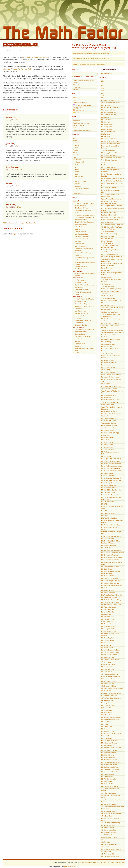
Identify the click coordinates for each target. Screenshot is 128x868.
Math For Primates (80, 232)
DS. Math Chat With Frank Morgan (112, 586)
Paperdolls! (105, 511)
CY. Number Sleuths (107, 648)
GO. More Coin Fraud (108, 236)
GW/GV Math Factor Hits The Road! (112, 217)
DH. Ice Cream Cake (107, 617)
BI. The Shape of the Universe (110, 770)
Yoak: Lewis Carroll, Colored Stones (112, 330)
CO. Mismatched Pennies (109, 681)
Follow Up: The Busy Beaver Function (112, 553)
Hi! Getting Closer (107, 129)
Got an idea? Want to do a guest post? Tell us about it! (91, 59)
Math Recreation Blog (81, 234)
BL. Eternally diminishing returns (111, 762)
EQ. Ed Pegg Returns (108, 502)
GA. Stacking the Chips (108, 344)
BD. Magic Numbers (107, 782)
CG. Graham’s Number (108, 705)
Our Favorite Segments (108, 69)
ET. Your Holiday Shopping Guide (111, 490)
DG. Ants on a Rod (107, 624)
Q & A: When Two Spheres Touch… (112, 471)
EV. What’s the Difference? (109, 485)
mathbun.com (79, 113)
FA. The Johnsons (107, 456)
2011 (103, 84)
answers (79, 179)
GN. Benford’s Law (107, 239)
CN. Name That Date (108, 684)
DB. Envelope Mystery (108, 640)
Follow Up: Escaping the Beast (110, 650)
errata (77, 164)
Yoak (30, 47)
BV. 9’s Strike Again (107, 738)
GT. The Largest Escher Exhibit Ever (112, 225)
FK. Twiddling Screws (108, 430)
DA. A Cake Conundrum (108, 643)
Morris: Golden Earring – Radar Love (112, 181)
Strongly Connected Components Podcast (85, 263)
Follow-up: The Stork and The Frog (112, 693)
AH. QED (104, 840)
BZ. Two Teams (106, 729)
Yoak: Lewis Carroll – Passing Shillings (110, 327)
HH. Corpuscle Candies (108, 132)
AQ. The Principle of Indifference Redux (111, 819)
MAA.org (77, 229)
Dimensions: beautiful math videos (85, 215)
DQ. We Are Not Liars (108, 590)
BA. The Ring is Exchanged (109, 786)
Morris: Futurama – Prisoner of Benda (112, 178)
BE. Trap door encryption (109, 779)
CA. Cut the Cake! (107, 727)
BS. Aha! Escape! (107, 745)
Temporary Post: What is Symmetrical (112, 333)
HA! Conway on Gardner (109, 188)
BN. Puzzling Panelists (108, 757)
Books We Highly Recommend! (82, 130)
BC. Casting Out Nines (108, 784)
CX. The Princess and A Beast (110, 652)
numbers (77, 184)
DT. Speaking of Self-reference (110, 583)
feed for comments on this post (14, 223)
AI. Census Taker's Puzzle (109, 837)
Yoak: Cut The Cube (107, 353)
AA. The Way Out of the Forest (110, 857)
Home (75, 98)
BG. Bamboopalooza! (108, 774)
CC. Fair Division (106, 722)
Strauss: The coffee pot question (111, 144)
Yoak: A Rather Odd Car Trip (110, 402)
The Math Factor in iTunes (82, 105)
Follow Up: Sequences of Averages (112, 466)
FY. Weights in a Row (108, 360)
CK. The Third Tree (107, 691)
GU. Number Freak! (107, 222)
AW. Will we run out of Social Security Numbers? (112, 801)
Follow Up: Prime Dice (108, 612)
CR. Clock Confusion (108, 669)
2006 (103, 96)
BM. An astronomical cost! (109, 760)
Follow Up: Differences (108, 476)
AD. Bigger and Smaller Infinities (111, 849)
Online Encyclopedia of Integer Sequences (84, 250)
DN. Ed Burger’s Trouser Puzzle (111, 598)
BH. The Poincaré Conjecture (110, 772)
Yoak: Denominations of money (15, 51)
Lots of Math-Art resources (83, 227)
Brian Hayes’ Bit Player (82, 208)
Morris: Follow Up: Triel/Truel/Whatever (107, 242)
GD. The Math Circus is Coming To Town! (112, 320)
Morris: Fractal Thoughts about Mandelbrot (110, 171)
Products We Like (78, 128)
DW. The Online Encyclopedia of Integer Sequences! (111, 572)
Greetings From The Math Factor (111, 605)
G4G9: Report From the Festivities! (112, 206)
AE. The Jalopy (106, 847)
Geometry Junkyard (81, 224)
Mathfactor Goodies (79, 126)
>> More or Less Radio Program (84, 203)
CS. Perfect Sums (107, 667)
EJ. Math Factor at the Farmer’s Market (111, 528)
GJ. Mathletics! (106, 284)
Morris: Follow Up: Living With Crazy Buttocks (112, 274)
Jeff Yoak (76, 90)
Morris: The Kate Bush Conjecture (111, 375)
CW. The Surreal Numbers (109, 655)
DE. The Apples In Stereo (109, 629)
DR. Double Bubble (107, 588)
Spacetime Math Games (82, 325)
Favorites (76, 150)
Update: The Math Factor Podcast (111, 199)
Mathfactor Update (107, 165)
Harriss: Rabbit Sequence (109, 411)
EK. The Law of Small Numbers (111, 525)
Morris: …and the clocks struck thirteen (110, 357)
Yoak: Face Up (106, 370)
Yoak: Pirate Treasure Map (109, 234)
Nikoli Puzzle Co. (80, 316)
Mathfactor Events (80, 181)
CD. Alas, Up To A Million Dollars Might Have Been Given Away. (111, 718)
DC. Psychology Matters (108, 638)
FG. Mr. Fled (105, 440)
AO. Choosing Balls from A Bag (111, 823)
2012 (103, 81)
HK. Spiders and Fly (107, 124)
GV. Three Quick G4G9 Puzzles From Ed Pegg (112, 209)
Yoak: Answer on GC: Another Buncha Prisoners (110, 336)
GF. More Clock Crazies (108, 305)
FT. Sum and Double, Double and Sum (111, 380)
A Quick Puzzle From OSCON (20, 44)
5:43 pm (19, 120)
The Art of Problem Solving (83, 292)
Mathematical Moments (82, 237)
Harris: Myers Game (107, 268)
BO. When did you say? (108, 755)
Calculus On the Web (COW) (83, 211)
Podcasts (76, 155)
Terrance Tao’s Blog (81, 267)
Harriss (77, 143)
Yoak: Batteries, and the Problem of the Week (112, 281)
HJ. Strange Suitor (107, 127)
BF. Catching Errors (107, 777)
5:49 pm (19, 146)
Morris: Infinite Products (108, 367)
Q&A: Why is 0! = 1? (107, 715)
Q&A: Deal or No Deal (108, 619)
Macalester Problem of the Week (85, 306)
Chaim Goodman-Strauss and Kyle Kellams (83, 82)
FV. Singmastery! (106, 365)
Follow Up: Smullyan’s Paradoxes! (111, 581)
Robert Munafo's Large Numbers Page (85, 259)
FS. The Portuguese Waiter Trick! (111, 386)
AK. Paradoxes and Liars (109, 832)
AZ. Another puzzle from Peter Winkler (110, 790)
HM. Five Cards (106, 120)
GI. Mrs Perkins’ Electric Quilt (110, 291)
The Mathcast (77, 160)
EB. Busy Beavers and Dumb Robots (112, 557)
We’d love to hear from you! (81, 123)
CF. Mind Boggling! (107, 710)
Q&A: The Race (106, 708)
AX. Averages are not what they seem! (111, 797)
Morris (77, 145)
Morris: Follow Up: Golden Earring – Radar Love (112, 175)
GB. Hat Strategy (106, 342)
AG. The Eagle (106, 842)
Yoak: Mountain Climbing (109, 423)
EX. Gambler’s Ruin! (107, 473)
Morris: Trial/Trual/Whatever (110, 254)
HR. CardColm (106, 105)
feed (77, 108)
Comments (79, 110)
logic (76, 174)
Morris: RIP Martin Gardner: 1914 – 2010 (112, 191)
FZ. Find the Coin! (107, 347)
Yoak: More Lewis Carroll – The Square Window (111, 316)
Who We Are (77, 121)
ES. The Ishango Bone (108, 493)
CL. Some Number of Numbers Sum (112, 689)
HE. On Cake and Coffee (109, 139)
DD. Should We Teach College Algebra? (110, 635)
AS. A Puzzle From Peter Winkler (111, 814)
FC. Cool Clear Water (108, 450)
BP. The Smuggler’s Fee (109, 753)
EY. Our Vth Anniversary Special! (111, 464)
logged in (16, 234)
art (74, 138)
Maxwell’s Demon (80, 244)
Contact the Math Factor (80, 102)
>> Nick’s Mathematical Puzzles (84, 299)
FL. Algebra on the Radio (109, 421)
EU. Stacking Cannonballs (109, 488)
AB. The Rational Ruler (108, 854)
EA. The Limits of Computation (110, 560)
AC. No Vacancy (106, 852)
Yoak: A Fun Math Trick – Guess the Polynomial (112, 408)
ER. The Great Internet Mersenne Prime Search (111, 498)
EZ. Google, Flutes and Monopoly (111, 459)
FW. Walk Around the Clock (109, 363)
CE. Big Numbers (106, 713)
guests (77, 169)
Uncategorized (77, 193)
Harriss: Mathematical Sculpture (111, 400)
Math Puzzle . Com (81, 311)
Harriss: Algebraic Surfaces (109, 426)
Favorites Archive (106, 73)
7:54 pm (19, 170)
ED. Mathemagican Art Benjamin (111, 550)
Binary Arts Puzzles (81, 282)
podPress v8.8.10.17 (72, 867)
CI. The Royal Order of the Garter (111, 698)
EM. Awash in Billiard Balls (109, 518)
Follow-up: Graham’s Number (110, 703)
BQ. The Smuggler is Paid (109, 750)
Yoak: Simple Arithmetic (108, 298)
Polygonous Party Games (109, 213)
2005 (103, 98)
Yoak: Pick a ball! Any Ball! (109, 389)
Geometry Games (80, 334)
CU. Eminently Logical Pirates (110, 660)
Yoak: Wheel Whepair (108, 231)
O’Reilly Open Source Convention (35, 57)
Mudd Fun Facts (80, 246)
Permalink (36, 47)
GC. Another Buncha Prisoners (110, 339)
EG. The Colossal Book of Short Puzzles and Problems (111, 542)
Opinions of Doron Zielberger (83, 253)
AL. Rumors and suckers (109, 830)
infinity (77, 172)
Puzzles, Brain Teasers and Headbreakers (83, 322)
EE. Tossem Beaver (107, 548)
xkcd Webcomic (80, 353)
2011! (103, 162)
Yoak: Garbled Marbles (108, 151)
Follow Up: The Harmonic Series (111, 536)
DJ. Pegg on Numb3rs (108, 610)
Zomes (77, 295)
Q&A (74, 157)
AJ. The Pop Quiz (107, 835)
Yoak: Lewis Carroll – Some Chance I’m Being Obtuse (112, 309)
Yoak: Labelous (106, 384)
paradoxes (78, 186)
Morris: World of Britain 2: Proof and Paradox (112, 350)
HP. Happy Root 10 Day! (109, 112)
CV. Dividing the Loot (108, 657)
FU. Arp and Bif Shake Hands (110, 377)
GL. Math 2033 (106, 270)
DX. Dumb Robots (107, 569)
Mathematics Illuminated (82, 239)
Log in (75, 100)
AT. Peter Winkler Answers (109, 811)
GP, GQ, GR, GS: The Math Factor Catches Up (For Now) (112, 228)
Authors (15, 47)
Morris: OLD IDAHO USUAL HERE (112, 323)
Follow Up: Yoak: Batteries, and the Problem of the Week (112, 265)
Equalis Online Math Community (84, 222)
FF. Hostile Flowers (107, 442)
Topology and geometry (82, 189)
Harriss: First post (107, 483)
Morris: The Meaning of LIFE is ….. (112, 220)
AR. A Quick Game (107, 816)
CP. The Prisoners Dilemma (110, 674)
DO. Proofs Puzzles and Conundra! (112, 595)
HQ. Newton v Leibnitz (108, 110)
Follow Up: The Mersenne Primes (111, 495)
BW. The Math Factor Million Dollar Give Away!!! (112, 735)
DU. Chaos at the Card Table (110, 578)
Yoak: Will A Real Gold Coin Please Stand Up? (112, 415)
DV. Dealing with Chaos (108, 576)
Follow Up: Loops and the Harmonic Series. (112, 508)
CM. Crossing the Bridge (109, 686)
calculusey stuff (79, 162)
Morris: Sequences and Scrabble (111, 480)
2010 (103, 86)
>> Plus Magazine (80, 206)
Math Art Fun (79, 287)
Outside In (78, 255)
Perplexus (78, 318)
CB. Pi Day (105, 724)
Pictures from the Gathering (109, 108)
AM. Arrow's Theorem (108, 828)
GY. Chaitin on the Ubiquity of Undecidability (110, 196)
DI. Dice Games (106, 614)
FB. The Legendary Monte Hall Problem (110, 453)
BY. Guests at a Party (108, 731)
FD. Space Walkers (107, 447)
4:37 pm (18, 207)
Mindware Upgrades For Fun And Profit (17, 69)
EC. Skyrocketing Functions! (110, 555)
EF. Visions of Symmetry (109, 545)
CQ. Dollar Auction (107, 672)
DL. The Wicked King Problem (110, 602)
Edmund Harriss (78, 85)
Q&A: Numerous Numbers (109, 679)
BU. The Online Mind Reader (110, 741)
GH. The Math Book (107, 296)
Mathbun (77, 341)
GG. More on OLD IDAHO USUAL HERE (111, 302)
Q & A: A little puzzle (107, 622)
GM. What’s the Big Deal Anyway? (111, 257)
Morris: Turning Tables (108, 405)
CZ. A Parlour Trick (107, 645)
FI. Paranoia (105, 435)
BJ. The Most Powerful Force (110, 767)
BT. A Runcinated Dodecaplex (110, 743)
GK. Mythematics (106, 277)
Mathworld (78, 241)
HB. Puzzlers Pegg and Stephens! (111, 158)
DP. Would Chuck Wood (108, 593)
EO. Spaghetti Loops (107, 513)
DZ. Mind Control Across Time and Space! (111, 563)
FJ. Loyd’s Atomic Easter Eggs (110, 433)
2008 (103, 91)
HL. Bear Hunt (106, 122)
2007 (103, 93)
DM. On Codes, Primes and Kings (111, 600)
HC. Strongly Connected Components (112, 153)
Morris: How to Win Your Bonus (111, 461)
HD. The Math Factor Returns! (110, 141)
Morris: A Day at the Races (109, 155)
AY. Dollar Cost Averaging (109, 793)
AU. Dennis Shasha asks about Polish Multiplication (113, 808)
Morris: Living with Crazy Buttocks (111, 289)
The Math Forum (80, 269)
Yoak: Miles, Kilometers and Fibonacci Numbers (110, 247)
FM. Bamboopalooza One (109, 418)
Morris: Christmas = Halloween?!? (111, 478)
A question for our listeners (109, 428)
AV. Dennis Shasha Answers (110, 804)
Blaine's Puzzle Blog (81, 304)
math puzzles (23, 47)
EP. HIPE (104, 504)
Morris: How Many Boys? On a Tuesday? (110, 251)
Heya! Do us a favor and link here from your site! (89, 64)
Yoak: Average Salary (108, 286)
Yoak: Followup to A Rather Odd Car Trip (112, 392)
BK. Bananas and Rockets (109, 765)
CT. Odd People (106, 662)
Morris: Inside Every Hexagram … (111, 468)
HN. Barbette (105, 117)
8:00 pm (19, 186)
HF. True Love (105, 136)
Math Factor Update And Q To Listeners (110, 147)
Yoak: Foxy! (105, 294)
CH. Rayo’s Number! (107, 701)
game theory (79, 167)
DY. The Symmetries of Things (110, 567)
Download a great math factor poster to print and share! (91, 53)
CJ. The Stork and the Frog (109, 696)
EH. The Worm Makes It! (109, 539)
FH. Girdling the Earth (108, 438)
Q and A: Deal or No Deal (109, 631)
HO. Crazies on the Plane (109, 115)
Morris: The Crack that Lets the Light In (112, 184)
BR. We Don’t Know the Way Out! (111, 748)
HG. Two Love (106, 134)
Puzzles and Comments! (109, 215)
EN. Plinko (104, 516)
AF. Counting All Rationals (109, 844)
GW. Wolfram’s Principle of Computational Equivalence (109, 202)
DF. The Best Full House (109, 626)
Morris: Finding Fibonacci (109, 167)
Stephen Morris (77, 87)
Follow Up (76, 153)
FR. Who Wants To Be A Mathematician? (108, 396)
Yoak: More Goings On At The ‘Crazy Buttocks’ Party (112, 260)
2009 (103, 88)
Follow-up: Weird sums (108, 664)
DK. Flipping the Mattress (109, 607)
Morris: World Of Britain (108, 372)
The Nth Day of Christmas (109, 160)
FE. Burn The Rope (107, 445)
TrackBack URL (31, 223)
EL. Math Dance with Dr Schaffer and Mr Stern (112, 521)
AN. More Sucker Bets (108, 825)
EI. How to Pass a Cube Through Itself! (111, 533)
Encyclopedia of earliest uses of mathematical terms (84, 219)
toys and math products (82, 191)
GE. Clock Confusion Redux (110, 312)
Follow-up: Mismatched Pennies (111, 677)
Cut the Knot (79, 213)
